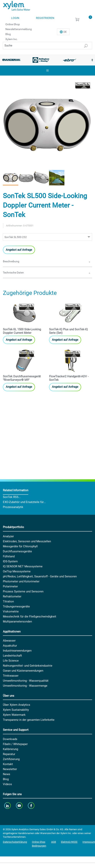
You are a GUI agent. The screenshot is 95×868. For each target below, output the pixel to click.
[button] (11, 178)
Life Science (11, 661)
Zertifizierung (11, 759)
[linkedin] (8, 805)
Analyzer (8, 536)
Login (15, 18)
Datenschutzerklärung (15, 842)
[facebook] (31, 805)
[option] (41, 60)
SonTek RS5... (12, 497)
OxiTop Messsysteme (17, 571)
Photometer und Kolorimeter (21, 581)
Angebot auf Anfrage (19, 250)
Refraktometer (12, 596)
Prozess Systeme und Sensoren (23, 591)
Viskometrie (11, 611)
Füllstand (9, 556)
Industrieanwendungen (17, 651)
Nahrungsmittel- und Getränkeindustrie (28, 666)
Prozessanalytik (13, 507)
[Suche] (47, 46)
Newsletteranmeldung (19, 29)
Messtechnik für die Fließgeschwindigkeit (30, 617)
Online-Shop (13, 24)
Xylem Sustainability (16, 710)
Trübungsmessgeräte (16, 606)
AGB (54, 842)
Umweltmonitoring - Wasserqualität (26, 681)
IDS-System (10, 561)
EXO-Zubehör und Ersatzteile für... (24, 502)
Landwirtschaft (12, 656)
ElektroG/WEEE (69, 842)
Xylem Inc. (12, 39)
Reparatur (9, 754)
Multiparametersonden (17, 622)
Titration (8, 601)
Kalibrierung (10, 749)
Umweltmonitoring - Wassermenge (25, 686)
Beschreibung (11, 261)
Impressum (89, 842)
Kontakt (8, 764)
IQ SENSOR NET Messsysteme (23, 566)
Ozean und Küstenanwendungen (23, 671)
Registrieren (45, 18)
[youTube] (20, 805)
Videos (7, 784)
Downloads (10, 739)
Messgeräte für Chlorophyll (20, 546)
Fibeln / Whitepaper (15, 744)
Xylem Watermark (14, 715)
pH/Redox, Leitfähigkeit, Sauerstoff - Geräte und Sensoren (40, 576)
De (65, 32)
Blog (8, 34)
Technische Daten (13, 273)
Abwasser (9, 641)
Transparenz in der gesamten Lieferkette (29, 720)
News (7, 774)
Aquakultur (10, 646)
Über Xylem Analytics (17, 705)
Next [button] (92, 60)
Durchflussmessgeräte (17, 551)
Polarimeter (10, 586)
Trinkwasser (11, 676)
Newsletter (10, 769)
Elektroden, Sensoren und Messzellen (27, 541)
